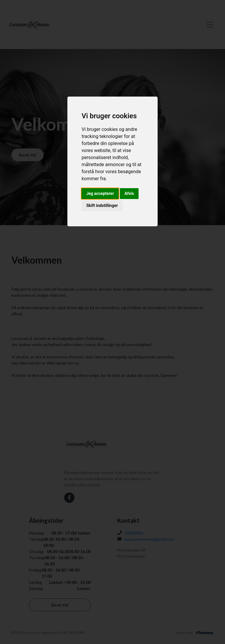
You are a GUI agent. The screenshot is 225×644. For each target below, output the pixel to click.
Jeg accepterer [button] (100, 193)
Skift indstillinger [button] (102, 205)
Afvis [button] (129, 193)
